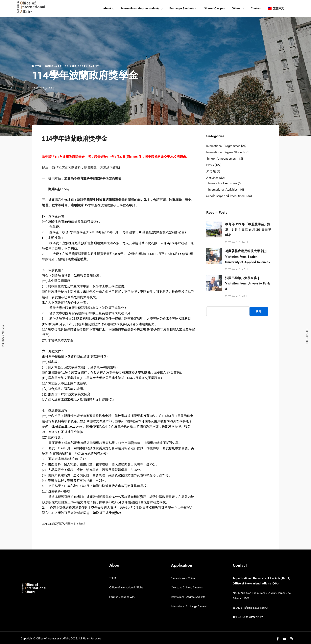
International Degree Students (226, 152)
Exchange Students (182, 8)
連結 (82, 524)
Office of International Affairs (126, 587)
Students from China (183, 578)
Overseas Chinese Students (187, 587)
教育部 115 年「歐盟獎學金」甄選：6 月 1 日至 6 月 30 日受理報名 (248, 230)
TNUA (113, 578)
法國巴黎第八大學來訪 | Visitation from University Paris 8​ (248, 283)
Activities (212, 178)
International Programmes (223, 146)
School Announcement (221, 159)
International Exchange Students (189, 606)
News (37, 66)
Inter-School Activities (223, 183)
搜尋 (259, 311)
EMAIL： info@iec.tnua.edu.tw (250, 608)
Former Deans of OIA (122, 597)
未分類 (211, 171)
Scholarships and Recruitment (72, 66)
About (107, 8)
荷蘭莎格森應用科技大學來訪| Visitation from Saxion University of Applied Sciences (247, 256)
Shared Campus (214, 8)
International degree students (140, 8)
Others (236, 8)
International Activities (223, 189)
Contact (256, 8)
